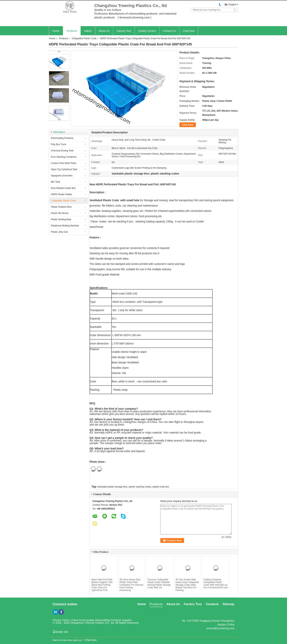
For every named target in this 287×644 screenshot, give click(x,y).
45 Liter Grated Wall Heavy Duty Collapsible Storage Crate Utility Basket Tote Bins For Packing (187, 585)
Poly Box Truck (58, 144)
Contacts (212, 604)
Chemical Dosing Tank (62, 151)
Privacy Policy (61, 620)
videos (88, 31)
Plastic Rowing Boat (61, 219)
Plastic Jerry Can (60, 232)
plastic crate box (161, 487)
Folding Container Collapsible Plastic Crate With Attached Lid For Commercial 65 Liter (216, 584)
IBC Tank (55, 182)
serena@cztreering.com (220, 628)
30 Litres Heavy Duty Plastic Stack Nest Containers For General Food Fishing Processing (131, 585)
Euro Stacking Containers (64, 157)
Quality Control (147, 31)
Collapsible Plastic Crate (84, 38)
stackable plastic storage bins (112, 487)
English (232, 5)
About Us (104, 31)
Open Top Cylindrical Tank (64, 169)
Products (72, 31)
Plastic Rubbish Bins (61, 207)
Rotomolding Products (62, 138)
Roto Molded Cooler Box (63, 188)
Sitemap (229, 604)
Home (56, 31)
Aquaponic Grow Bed (62, 176)
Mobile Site (60, 632)
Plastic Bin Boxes (60, 213)
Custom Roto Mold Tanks (64, 163)
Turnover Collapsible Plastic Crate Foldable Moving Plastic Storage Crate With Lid (159, 584)
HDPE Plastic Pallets (61, 194)
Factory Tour (124, 31)
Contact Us (169, 31)
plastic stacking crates (140, 487)
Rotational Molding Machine (65, 226)
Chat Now (189, 31)
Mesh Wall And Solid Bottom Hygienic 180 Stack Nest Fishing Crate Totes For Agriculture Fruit (102, 585)
